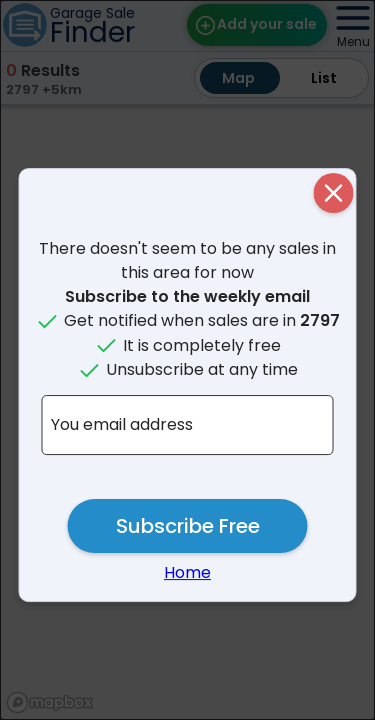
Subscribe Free (188, 526)
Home (187, 572)
